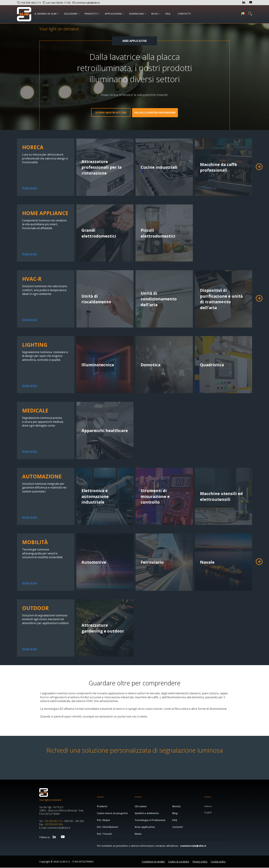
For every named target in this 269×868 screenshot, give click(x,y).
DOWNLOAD (136, 14)
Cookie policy (218, 862)
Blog (175, 814)
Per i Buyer (104, 820)
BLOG (155, 14)
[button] (259, 167)
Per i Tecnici (104, 834)
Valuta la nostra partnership (161, 113)
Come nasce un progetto (112, 814)
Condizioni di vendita (153, 862)
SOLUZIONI (71, 14)
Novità (176, 807)
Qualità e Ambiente (147, 814)
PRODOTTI (91, 14)
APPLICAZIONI (113, 14)
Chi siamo (141, 807)
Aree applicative (145, 827)
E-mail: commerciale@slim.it (55, 828)
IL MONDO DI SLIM (46, 14)
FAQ (168, 14)
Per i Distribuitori (107, 827)
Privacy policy (200, 862)
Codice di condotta (179, 862)
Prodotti (102, 807)
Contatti (177, 827)
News (138, 834)
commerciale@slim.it (193, 846)
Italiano (208, 807)
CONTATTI (184, 14)
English (208, 813)
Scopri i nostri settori (105, 113)
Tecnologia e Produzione (150, 820)
